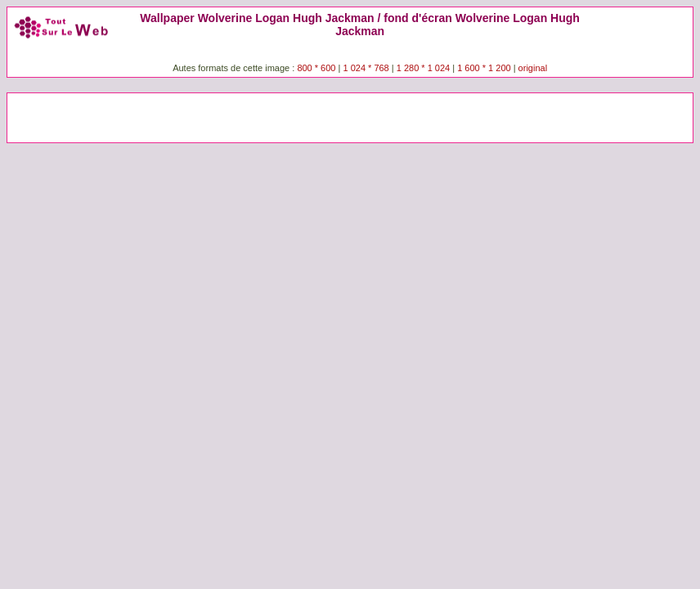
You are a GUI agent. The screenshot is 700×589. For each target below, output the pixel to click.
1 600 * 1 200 (484, 68)
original (533, 68)
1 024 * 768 (367, 68)
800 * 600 (316, 68)
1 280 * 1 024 (423, 68)
